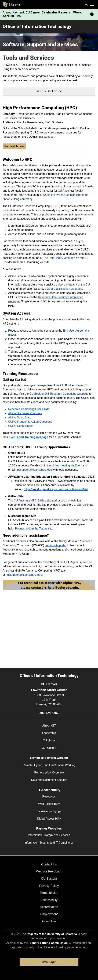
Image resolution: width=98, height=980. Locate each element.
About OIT (49, 726)
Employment (49, 914)
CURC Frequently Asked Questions (30, 422)
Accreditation (49, 907)
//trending (37, 489)
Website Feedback (49, 871)
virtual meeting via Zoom (67, 465)
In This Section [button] (49, 91)
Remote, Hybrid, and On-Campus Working (49, 765)
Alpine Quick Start (19, 417)
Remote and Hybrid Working (49, 758)
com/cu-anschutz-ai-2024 (72, 489)
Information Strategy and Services (49, 835)
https (27, 489)
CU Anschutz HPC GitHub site (32, 501)
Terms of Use (49, 893)
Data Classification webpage (65, 289)
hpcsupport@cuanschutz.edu (34, 470)
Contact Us (49, 864)
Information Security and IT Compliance (49, 843)
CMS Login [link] (49, 962)
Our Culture (49, 748)
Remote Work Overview (49, 773)
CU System (49, 879)
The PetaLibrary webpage (59, 258)
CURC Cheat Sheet (20, 426)
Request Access (14, 146)
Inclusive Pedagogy (49, 811)
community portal (56, 545)
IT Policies (49, 740)
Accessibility (49, 900)
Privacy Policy (49, 886)
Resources (49, 797)
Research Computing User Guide (29, 409)
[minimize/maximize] (92, 14)
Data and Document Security (49, 780)
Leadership (49, 733)
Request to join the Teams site (34, 529)
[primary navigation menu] (92, 4)
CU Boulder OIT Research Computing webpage (59, 394)
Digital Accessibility (49, 819)
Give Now (49, 921)
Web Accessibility (49, 804)
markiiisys (49, 489)
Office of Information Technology (37, 26)
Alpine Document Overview (25, 413)
